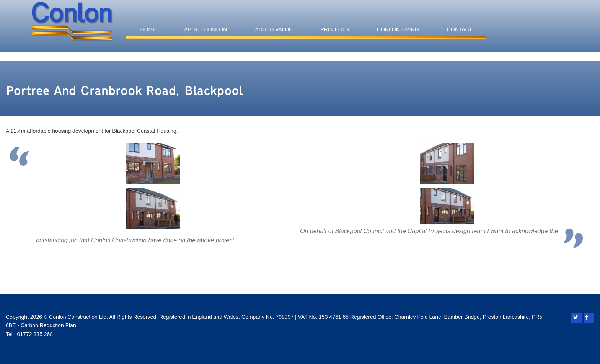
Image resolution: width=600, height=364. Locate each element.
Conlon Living (398, 29)
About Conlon (206, 29)
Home (148, 29)
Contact (460, 29)
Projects (335, 29)
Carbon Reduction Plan (48, 325)
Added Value (274, 29)
